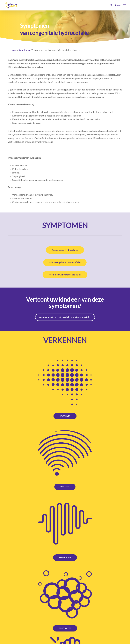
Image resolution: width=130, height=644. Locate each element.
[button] (121, 5)
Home (14, 50)
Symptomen (24, 50)
